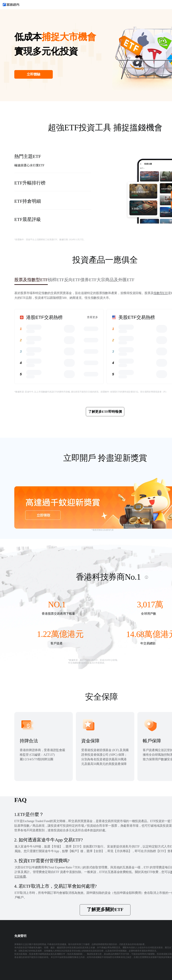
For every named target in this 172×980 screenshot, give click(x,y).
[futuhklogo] (11, 5)
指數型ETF (161, 293)
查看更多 (92, 317)
